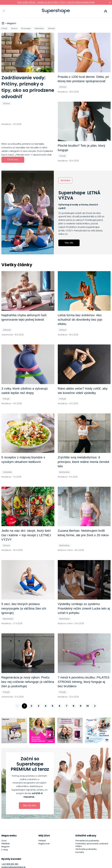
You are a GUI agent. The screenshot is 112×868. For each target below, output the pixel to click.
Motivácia (39, 28)
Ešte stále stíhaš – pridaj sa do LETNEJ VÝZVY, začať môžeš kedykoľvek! (56, 2)
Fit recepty (26, 28)
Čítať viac (13, 160)
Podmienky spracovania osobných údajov (92, 845)
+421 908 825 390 (10, 864)
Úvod (4, 841)
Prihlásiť (106, 11)
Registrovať (44, 844)
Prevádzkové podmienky (87, 841)
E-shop (5, 850)
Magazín (5, 847)
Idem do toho (29, 805)
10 (88, 706)
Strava (14, 28)
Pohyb (4, 28)
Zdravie (51, 28)
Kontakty (80, 852)
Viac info (69, 243)
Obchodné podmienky (86, 849)
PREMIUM (5, 844)
